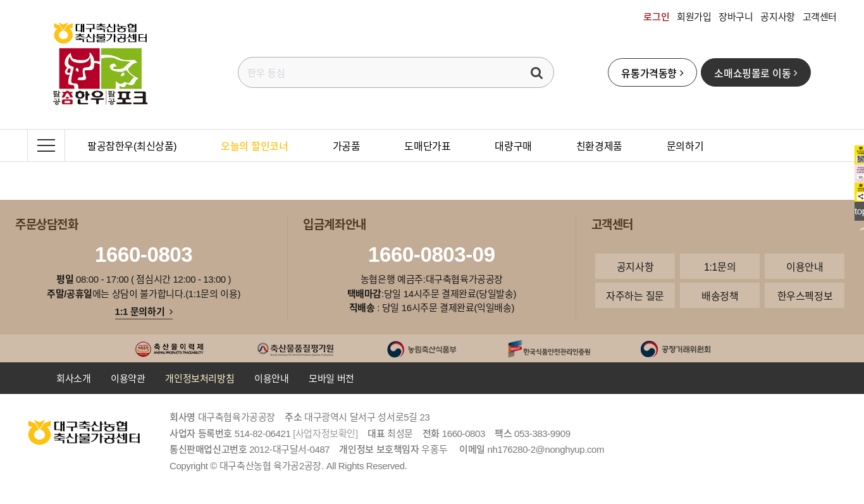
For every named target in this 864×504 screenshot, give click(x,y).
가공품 (347, 145)
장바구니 (736, 16)
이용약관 (128, 378)
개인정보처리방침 (200, 378)
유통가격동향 (652, 73)
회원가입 (694, 16)
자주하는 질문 (635, 295)
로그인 (656, 16)
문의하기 (685, 145)
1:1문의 (720, 266)
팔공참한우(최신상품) (132, 145)
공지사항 (777, 16)
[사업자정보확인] (325, 433)
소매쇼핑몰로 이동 (756, 73)
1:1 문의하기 (144, 311)
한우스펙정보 (805, 295)
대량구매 (513, 145)
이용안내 (805, 266)
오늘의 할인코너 (254, 145)
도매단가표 (427, 145)
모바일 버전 (331, 378)
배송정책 (720, 295)
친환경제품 (599, 145)
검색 (537, 72)
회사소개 (73, 378)
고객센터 (820, 16)
